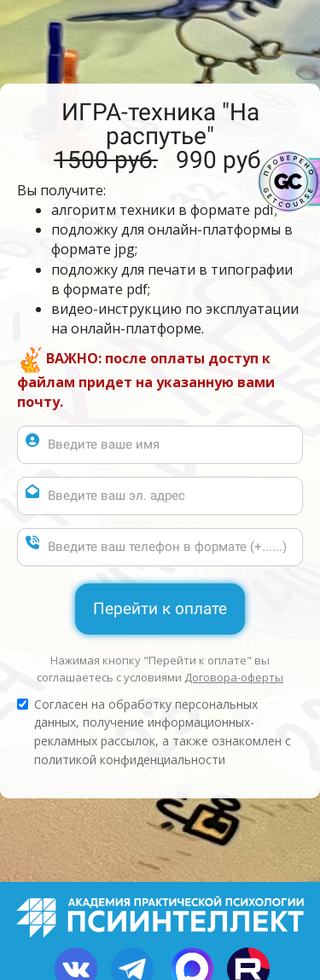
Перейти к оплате (160, 609)
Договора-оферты (234, 677)
